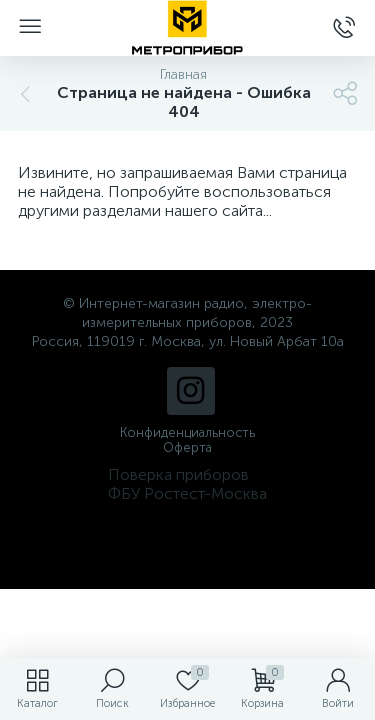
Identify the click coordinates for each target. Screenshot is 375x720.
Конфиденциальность (187, 432)
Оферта (187, 447)
